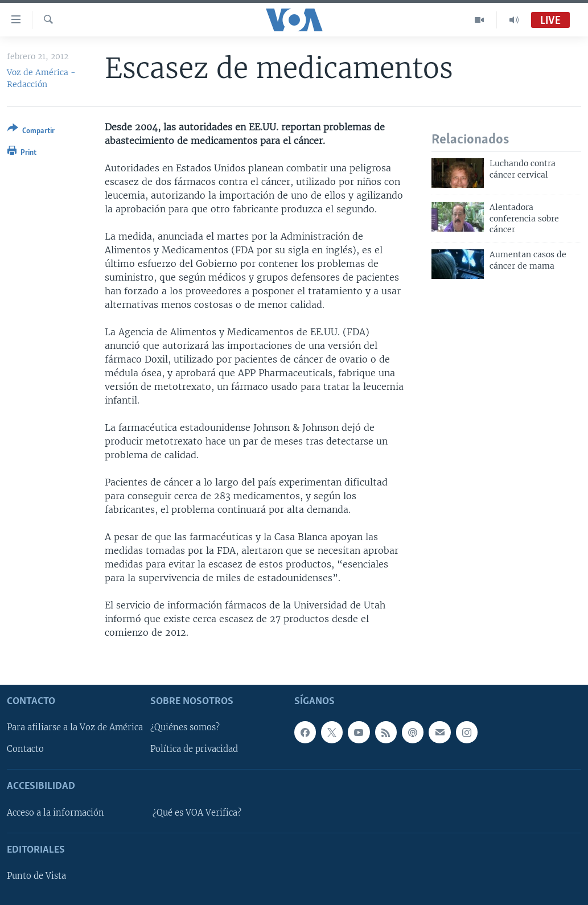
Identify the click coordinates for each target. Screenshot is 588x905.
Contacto (25, 750)
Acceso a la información (55, 813)
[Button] (31, 132)
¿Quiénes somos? (185, 728)
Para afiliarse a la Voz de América (75, 728)
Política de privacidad (194, 750)
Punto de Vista (36, 876)
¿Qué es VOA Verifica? (197, 813)
